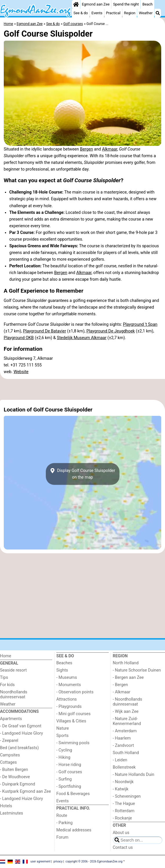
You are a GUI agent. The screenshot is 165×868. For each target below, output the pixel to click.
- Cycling (64, 750)
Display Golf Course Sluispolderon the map (82, 474)
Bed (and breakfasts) (19, 748)
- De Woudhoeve (15, 777)
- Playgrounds (69, 707)
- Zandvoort (123, 746)
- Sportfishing (69, 786)
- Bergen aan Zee (128, 678)
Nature (62, 728)
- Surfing (64, 779)
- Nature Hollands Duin (134, 775)
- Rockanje (122, 818)
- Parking (64, 823)
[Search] (158, 13)
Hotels (6, 806)
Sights (62, 670)
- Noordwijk (123, 782)
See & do (81, 13)
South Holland (126, 753)
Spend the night (126, 4)
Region (129, 13)
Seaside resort (13, 670)
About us (121, 833)
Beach (147, 4)
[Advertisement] (82, 389)
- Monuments (69, 685)
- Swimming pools (73, 743)
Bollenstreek (124, 767)
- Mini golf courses (73, 714)
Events (97, 13)
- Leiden (120, 760)
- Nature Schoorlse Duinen (137, 670)
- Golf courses (69, 772)
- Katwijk (121, 789)
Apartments (11, 719)
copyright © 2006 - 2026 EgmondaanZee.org (94, 861)
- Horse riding (69, 765)
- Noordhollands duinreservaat (128, 702)
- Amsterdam (125, 731)
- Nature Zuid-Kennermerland (127, 721)
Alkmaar (110, 149)
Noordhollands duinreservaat (14, 695)
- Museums (67, 678)
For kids (7, 685)
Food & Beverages (73, 794)
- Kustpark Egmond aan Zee (26, 791)
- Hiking (63, 757)
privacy (58, 861)
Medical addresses (74, 830)
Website (21, 372)
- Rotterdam (124, 811)
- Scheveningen (127, 796)
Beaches (64, 663)
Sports (62, 736)
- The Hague (124, 804)
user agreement (41, 861)
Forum (62, 837)
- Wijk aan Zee (126, 712)
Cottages (8, 762)
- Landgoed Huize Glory (21, 733)
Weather (146, 13)
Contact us (123, 848)
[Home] (76, 4)
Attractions (66, 699)
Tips (4, 678)
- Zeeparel (9, 741)
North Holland (126, 663)
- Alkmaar (122, 692)
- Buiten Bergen (14, 770)
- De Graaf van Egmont (21, 726)
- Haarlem (122, 738)
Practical (113, 13)
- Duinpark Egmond (18, 784)
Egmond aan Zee (96, 4)
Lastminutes (11, 813)
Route (62, 816)
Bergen (87, 149)
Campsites (10, 755)
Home (6, 656)
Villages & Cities (71, 721)
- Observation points (75, 692)
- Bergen (120, 685)
